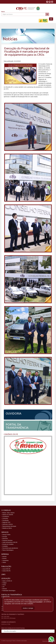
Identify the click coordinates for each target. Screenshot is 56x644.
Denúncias (5, 539)
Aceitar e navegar (28, 608)
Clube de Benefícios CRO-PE (10, 542)
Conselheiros (6, 517)
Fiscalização (6, 520)
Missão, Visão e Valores (8, 513)
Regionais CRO (6, 522)
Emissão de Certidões (8, 544)
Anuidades (5, 546)
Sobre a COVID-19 (7, 581)
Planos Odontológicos (8, 550)
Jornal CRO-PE (6, 569)
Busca (3, 12)
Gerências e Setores (8, 524)
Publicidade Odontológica (9, 591)
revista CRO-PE (6, 571)
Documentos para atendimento (10, 548)
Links (3, 574)
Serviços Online (6, 535)
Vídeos (4, 562)
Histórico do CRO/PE (8, 515)
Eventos (4, 558)
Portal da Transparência (12, 595)
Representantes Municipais (9, 526)
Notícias (4, 557)
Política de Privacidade (35, 602)
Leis (3, 587)
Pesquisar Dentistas (7, 540)
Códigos (4, 583)
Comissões (5, 519)
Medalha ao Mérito (7, 528)
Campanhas (5, 561)
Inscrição (5, 537)
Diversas (5, 589)
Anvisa (4, 585)
